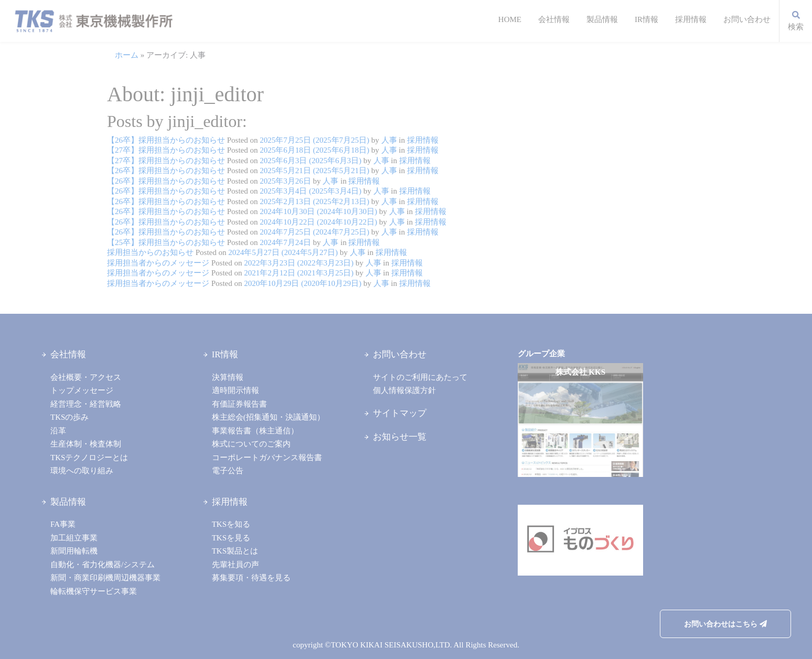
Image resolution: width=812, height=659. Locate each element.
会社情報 (554, 19)
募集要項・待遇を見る (251, 578)
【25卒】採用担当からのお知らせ (166, 242)
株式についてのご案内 (251, 444)
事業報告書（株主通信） (255, 431)
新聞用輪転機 (74, 551)
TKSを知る (231, 524)
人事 (388, 140)
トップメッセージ (82, 390)
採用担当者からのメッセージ (158, 263)
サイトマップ (400, 413)
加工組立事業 (74, 538)
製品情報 (602, 19)
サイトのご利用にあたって (420, 377)
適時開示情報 (236, 390)
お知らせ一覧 (400, 437)
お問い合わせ (747, 19)
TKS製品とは (235, 551)
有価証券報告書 (239, 404)
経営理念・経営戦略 (86, 404)
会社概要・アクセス (86, 377)
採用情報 (691, 19)
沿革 (58, 431)
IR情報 (647, 19)
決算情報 (228, 377)
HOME (510, 19)
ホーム (127, 55)
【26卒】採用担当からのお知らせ (166, 140)
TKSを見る (231, 538)
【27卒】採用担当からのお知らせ (166, 150)
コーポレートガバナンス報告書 (267, 458)
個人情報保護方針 (404, 390)
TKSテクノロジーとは (89, 458)
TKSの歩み (70, 417)
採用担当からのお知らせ (150, 252)
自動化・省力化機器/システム (103, 565)
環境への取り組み (82, 471)
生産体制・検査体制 (86, 444)
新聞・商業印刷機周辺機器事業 (105, 578)
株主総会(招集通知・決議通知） (268, 417)
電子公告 (228, 471)
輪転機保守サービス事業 (94, 591)
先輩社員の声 (236, 565)
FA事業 (63, 524)
